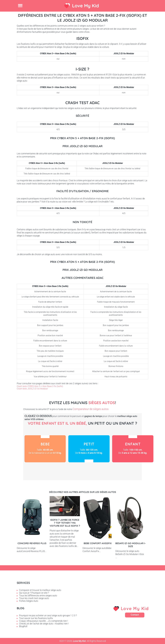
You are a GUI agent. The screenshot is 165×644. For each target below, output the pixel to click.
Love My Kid (86, 6)
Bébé (45, 449)
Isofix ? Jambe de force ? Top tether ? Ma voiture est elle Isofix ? (65, 523)
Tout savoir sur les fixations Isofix (36, 618)
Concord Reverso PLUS (32, 543)
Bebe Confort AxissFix (98, 543)
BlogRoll (23, 626)
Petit (89, 449)
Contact (135, 615)
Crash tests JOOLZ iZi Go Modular (32, 389)
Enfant (133, 449)
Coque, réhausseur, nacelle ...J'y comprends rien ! (44, 621)
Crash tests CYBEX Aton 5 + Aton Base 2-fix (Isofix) (40, 386)
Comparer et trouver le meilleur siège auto (40, 590)
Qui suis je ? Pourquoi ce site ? (34, 593)
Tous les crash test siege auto (34, 598)
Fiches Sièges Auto (29, 601)
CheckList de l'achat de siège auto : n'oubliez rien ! (44, 624)
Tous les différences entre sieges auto (38, 595)
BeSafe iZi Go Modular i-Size (131, 545)
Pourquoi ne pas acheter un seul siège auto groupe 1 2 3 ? (48, 615)
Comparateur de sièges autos (91, 409)
